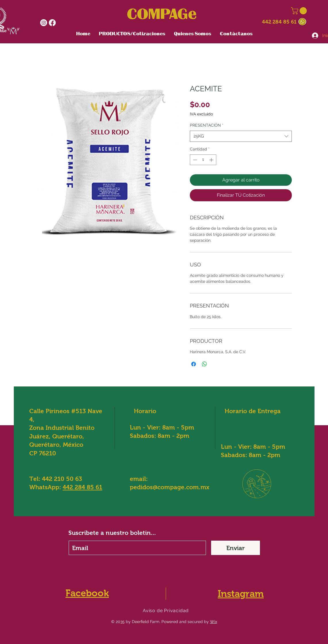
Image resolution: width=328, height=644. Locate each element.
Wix (214, 622)
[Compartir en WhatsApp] (204, 364)
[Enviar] (236, 548)
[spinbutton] (203, 160)
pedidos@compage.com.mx (170, 487)
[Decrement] (194, 160)
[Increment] (212, 160)
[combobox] (241, 136)
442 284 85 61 (279, 22)
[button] (300, 11)
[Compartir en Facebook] (194, 364)
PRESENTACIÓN (207, 125)
